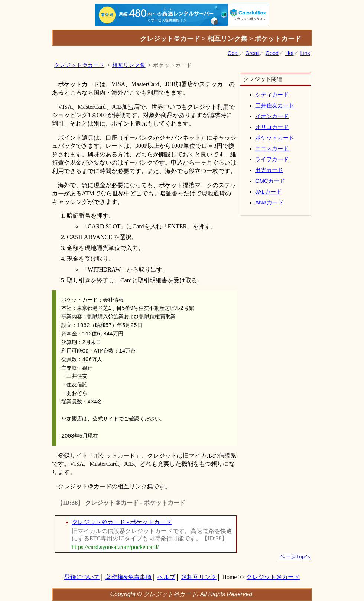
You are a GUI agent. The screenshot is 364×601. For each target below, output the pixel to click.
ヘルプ (166, 577)
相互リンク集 (129, 65)
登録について (82, 577)
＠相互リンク (199, 577)
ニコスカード (272, 149)
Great (252, 53)
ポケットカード (275, 138)
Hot (289, 53)
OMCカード (270, 181)
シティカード (272, 95)
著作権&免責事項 (129, 577)
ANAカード (269, 202)
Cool (233, 53)
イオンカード (272, 116)
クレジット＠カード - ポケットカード (122, 522)
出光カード (269, 170)
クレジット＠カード (79, 65)
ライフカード (272, 159)
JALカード (268, 192)
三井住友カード (275, 105)
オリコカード (272, 127)
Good (272, 53)
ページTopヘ (295, 556)
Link (305, 53)
